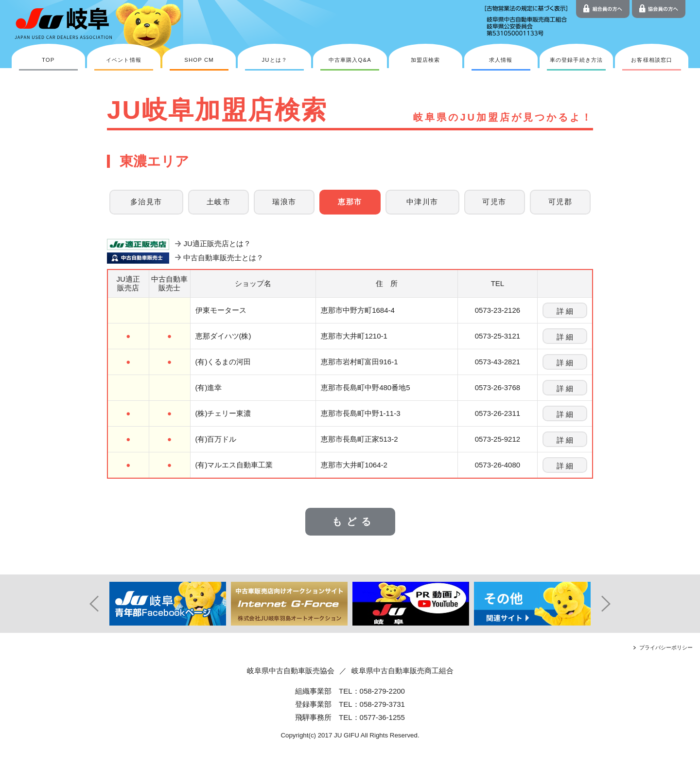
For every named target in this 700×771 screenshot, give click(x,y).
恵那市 (350, 202)
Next (612, 604)
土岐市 (219, 202)
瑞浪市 (284, 202)
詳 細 (565, 311)
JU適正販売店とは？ (217, 243)
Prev (87, 604)
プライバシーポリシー (666, 647)
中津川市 (422, 202)
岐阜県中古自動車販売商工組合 (402, 671)
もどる (354, 521)
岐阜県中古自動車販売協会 (291, 671)
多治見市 (146, 202)
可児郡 (560, 202)
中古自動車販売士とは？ (223, 258)
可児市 (494, 202)
